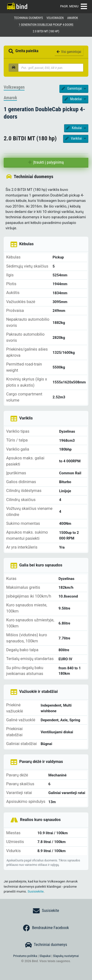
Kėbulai (74, 128)
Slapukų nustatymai (66, 956)
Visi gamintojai (69, 52)
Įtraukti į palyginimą (46, 162)
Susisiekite (36, 891)
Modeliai (73, 99)
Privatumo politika (25, 956)
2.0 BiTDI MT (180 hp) (46, 31)
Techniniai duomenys (46, 945)
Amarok (10, 98)
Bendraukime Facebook (46, 928)
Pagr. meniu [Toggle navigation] (73, 6)
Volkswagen (14, 87)
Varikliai (74, 138)
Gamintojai (72, 88)
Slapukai (45, 956)
